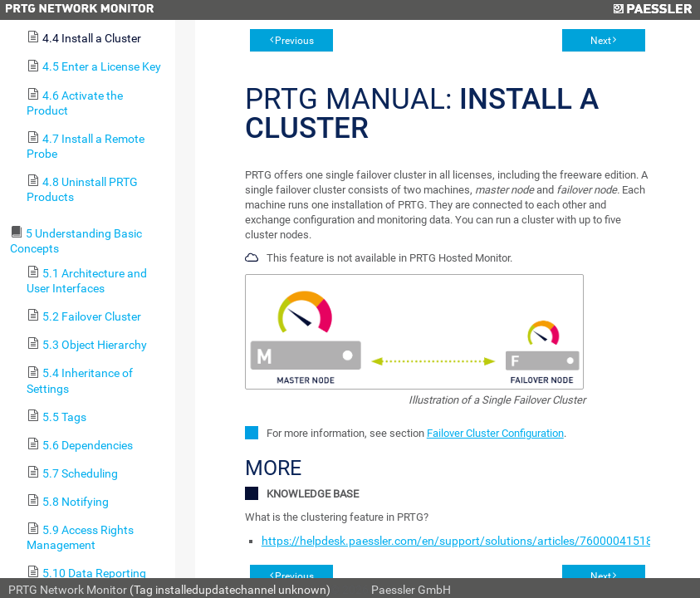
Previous (294, 41)
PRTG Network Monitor (68, 590)
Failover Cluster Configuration (495, 433)
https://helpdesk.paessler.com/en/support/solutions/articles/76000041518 (457, 541)
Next (601, 41)
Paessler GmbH (411, 590)
